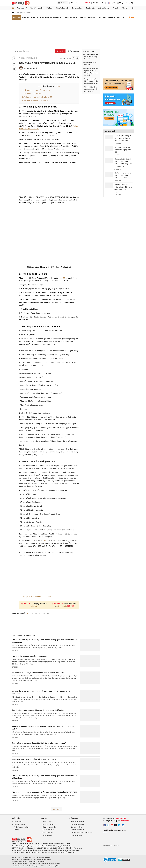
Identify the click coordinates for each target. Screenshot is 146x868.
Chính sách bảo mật (77, 830)
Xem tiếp (56, 809)
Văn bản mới (22, 8)
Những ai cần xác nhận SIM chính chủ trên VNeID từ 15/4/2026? (38, 673)
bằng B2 (62, 278)
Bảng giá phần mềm (77, 822)
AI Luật (115, 8)
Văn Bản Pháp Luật (18, 866)
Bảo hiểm (45, 17)
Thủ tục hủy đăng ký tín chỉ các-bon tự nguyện (31, 656)
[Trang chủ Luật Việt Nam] (21, 3)
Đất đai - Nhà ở (36, 17)
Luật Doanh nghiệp (32, 866)
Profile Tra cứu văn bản (21, 827)
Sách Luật (120, 17)
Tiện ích (125, 8)
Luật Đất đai (43, 866)
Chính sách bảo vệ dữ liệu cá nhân (82, 833)
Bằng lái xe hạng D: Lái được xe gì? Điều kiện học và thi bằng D (91, 81)
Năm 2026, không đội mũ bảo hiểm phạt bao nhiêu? (123, 150)
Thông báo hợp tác (77, 835)
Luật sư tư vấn (104, 8)
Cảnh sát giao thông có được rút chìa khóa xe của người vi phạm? (39, 743)
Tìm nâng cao (73, 51)
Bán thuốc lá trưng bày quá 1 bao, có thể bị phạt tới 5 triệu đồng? (39, 710)
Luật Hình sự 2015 (54, 866)
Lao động (68, 17)
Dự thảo (50, 8)
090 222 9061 (58, 604)
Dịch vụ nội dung (48, 833)
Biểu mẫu (83, 17)
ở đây (46, 541)
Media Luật (112, 17)
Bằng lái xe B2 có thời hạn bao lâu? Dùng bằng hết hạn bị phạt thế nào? (91, 72)
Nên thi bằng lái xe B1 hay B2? (91, 64)
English (111, 3)
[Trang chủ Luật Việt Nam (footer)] (22, 842)
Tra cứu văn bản (37, 8)
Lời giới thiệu (18, 822)
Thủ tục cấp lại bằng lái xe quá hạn (36, 597)
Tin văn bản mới (62, 8)
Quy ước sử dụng (76, 827)
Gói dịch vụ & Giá (98, 3)
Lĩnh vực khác (101, 17)
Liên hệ (16, 830)
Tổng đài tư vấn (47, 835)
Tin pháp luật (77, 8)
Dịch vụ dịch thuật (48, 830)
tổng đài (34, 606)
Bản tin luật (90, 8)
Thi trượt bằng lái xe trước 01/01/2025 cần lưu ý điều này (91, 89)
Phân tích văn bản (48, 824)
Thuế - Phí (26, 17)
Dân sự (76, 17)
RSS (131, 17)
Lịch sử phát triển (20, 824)
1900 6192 (26, 604)
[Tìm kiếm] (60, 51)
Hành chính (17, 17)
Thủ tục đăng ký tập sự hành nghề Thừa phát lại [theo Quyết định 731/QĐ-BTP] (45, 792)
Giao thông (91, 17)
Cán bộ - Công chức (57, 17)
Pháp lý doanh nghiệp (49, 827)
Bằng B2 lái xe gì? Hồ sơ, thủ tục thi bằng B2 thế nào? (92, 57)
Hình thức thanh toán (78, 824)
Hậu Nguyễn (34, 68)
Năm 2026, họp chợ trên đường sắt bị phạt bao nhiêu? (34, 759)
